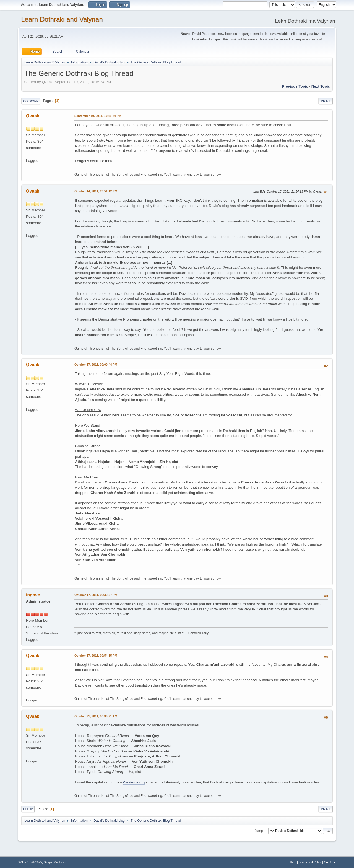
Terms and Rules (310, 862)
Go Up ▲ (330, 862)
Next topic (321, 86)
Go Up (28, 809)
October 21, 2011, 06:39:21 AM (96, 716)
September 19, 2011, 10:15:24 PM (98, 116)
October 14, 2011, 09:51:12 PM (96, 191)
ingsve (33, 595)
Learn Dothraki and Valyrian (62, 19)
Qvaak (33, 116)
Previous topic (295, 86)
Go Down (31, 101)
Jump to (261, 831)
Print (326, 101)
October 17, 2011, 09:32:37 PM (96, 595)
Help (293, 862)
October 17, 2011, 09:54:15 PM (96, 656)
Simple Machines (55, 862)
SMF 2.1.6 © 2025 (30, 862)
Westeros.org (134, 782)
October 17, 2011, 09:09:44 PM (96, 365)
